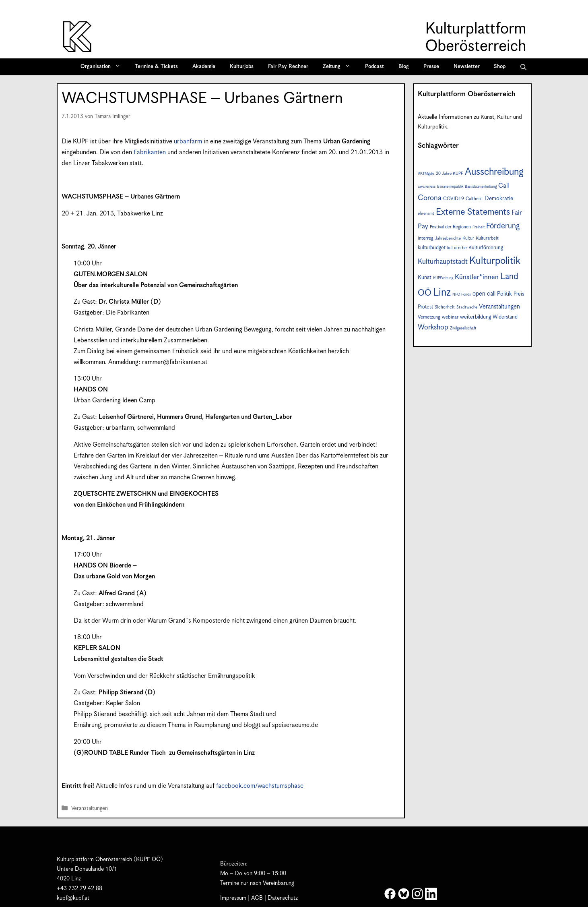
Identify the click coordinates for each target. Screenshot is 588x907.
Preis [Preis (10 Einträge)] (519, 294)
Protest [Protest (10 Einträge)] (425, 307)
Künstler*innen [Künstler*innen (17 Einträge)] (477, 277)
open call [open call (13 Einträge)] (484, 294)
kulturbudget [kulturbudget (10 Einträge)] (432, 248)
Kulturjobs (242, 67)
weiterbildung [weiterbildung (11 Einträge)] (476, 317)
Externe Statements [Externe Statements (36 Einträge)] (473, 212)
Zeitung (339, 67)
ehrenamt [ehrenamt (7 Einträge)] (426, 213)
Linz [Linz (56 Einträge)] (442, 293)
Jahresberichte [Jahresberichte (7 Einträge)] (448, 238)
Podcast (374, 67)
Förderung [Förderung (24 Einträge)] (503, 226)
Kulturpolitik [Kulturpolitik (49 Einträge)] (495, 261)
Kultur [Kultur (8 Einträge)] (468, 238)
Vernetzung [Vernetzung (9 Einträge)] (429, 317)
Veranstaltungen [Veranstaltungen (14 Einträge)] (499, 307)
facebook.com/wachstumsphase (260, 786)
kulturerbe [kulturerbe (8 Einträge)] (457, 248)
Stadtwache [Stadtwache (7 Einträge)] (467, 307)
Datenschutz (283, 898)
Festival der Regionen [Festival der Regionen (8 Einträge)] (450, 227)
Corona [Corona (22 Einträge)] (430, 198)
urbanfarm (188, 142)
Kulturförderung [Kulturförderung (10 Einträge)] (486, 248)
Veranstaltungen (90, 809)
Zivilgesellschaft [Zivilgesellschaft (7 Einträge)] (463, 328)
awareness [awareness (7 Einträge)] (427, 186)
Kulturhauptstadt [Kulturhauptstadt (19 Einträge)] (443, 262)
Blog (404, 67)
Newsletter (467, 67)
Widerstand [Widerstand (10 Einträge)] (505, 317)
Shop (500, 67)
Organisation (103, 67)
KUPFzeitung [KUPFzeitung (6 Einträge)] (443, 278)
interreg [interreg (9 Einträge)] (426, 238)
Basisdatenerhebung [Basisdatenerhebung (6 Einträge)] (481, 187)
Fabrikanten (150, 152)
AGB (257, 898)
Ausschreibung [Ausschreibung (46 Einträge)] (494, 172)
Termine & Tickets (156, 67)
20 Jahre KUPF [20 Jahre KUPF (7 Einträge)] (450, 174)
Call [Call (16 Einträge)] (503, 186)
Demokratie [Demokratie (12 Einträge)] (499, 199)
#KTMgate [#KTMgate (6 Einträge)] (426, 174)
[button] (523, 67)
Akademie (204, 67)
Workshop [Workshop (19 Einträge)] (433, 327)
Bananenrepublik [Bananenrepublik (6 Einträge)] (450, 187)
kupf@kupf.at (73, 898)
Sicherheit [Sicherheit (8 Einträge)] (445, 307)
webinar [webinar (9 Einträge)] (450, 317)
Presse (431, 67)
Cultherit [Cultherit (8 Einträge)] (474, 199)
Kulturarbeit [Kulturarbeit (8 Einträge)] (487, 238)
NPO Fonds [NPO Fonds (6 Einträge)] (462, 295)
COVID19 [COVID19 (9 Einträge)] (454, 199)
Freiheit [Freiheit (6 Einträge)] (479, 227)
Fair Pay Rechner (288, 67)
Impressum (233, 898)
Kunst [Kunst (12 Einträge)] (425, 277)
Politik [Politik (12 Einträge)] (504, 294)
